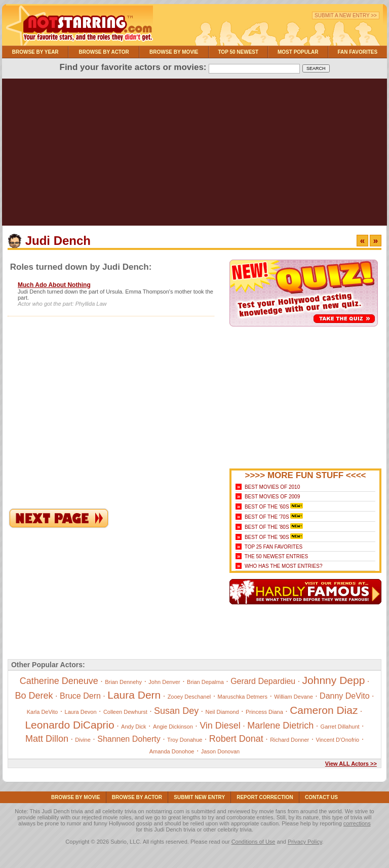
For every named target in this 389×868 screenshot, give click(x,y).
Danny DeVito (344, 696)
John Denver (164, 682)
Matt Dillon (47, 739)
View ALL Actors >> (351, 764)
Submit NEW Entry (199, 797)
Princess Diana (264, 712)
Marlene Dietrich (280, 726)
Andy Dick (134, 727)
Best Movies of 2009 (272, 497)
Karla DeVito (43, 712)
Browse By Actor (104, 52)
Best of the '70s (267, 517)
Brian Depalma (205, 682)
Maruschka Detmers (243, 697)
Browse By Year (35, 52)
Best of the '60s (267, 507)
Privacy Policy (305, 842)
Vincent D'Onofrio (338, 740)
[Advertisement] (194, 155)
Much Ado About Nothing (54, 285)
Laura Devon (81, 712)
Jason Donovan (220, 751)
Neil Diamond (222, 712)
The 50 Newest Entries (276, 556)
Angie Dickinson (173, 727)
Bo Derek (34, 696)
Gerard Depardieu (263, 681)
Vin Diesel (220, 726)
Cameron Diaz (324, 710)
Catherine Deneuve (59, 681)
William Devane (293, 697)
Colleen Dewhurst (125, 712)
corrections (357, 823)
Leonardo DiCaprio (69, 725)
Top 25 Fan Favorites (274, 547)
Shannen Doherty (129, 739)
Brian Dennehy (123, 682)
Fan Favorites (357, 52)
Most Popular (298, 52)
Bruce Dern (80, 696)
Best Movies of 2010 (272, 487)
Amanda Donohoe (172, 751)
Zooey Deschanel (189, 697)
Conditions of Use (254, 842)
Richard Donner (289, 740)
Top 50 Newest (238, 52)
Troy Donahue (185, 740)
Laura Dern (134, 695)
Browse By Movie (174, 52)
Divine (83, 740)
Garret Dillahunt (340, 727)
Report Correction (265, 797)
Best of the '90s (267, 537)
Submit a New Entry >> (346, 15)
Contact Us (321, 797)
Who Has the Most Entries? (284, 566)
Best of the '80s (267, 527)
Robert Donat (236, 739)
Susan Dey (176, 711)
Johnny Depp (334, 680)
